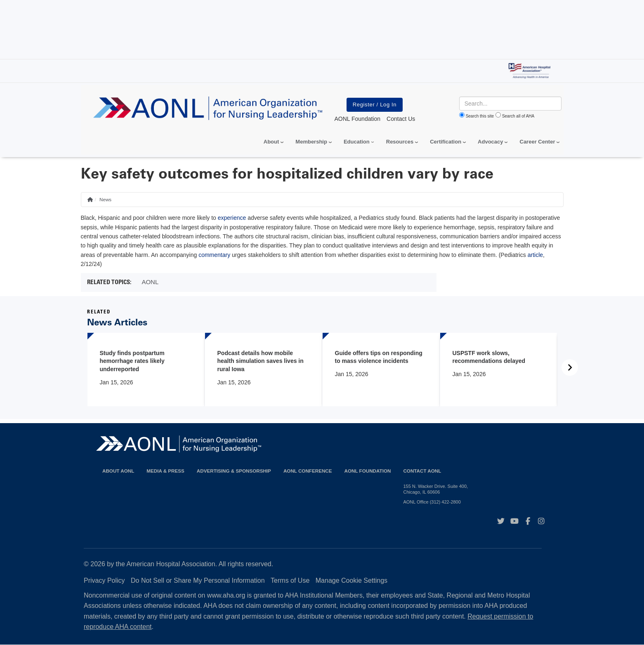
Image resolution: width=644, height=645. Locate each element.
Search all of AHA (518, 116)
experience (232, 218)
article (535, 255)
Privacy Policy (104, 580)
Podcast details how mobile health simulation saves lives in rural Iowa (261, 361)
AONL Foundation (368, 471)
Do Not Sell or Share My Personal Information (198, 580)
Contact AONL (422, 471)
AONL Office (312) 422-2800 (432, 502)
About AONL (118, 471)
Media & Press (165, 471)
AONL (150, 282)
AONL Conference (308, 471)
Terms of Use (290, 580)
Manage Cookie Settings (351, 580)
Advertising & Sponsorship (234, 471)
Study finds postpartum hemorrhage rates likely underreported (132, 361)
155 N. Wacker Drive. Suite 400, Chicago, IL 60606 (435, 489)
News (105, 199)
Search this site (480, 116)
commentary (214, 255)
